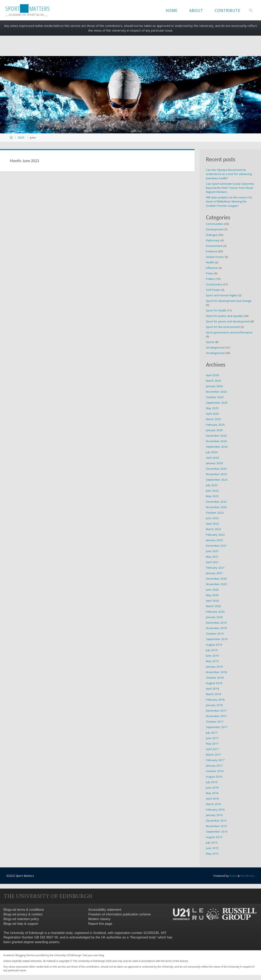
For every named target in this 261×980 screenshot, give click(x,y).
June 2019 (212, 656)
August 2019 (214, 645)
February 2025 (215, 425)
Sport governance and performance (229, 332)
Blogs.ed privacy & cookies (23, 914)
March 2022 (213, 529)
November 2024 (216, 441)
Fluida (232, 876)
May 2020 (212, 595)
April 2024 (212, 458)
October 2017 (215, 722)
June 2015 (212, 848)
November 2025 (216, 392)
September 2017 (217, 727)
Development (215, 229)
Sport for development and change (229, 301)
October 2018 (215, 678)
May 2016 (212, 793)
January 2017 (214, 766)
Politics (210, 279)
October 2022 (215, 513)
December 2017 (216, 711)
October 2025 (215, 397)
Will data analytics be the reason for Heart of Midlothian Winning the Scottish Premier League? (229, 202)
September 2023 (217, 480)
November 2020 (216, 584)
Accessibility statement (105, 910)
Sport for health (216, 310)
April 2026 (212, 375)
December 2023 (216, 469)
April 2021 (212, 562)
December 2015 (216, 821)
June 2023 (212, 491)
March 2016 (213, 804)
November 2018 (216, 672)
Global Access (215, 257)
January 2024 (214, 463)
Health (210, 262)
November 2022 (216, 507)
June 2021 (212, 551)
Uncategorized (215, 353)
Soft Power (213, 290)
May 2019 (212, 661)
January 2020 (214, 617)
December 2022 (216, 502)
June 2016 (212, 788)
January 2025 (214, 430)
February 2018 (215, 700)
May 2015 (212, 854)
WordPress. (248, 876)
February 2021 (215, 568)
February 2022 (215, 535)
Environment (214, 246)
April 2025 (212, 414)
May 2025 (212, 408)
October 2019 (215, 634)
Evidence (212, 251)
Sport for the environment (223, 327)
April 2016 (212, 799)
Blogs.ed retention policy (21, 919)
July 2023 (212, 485)
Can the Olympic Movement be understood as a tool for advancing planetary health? (229, 174)
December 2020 (216, 579)
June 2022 (212, 518)
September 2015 (217, 832)
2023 (21, 137)
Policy (210, 273)
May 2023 (212, 496)
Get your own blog (93, 955)
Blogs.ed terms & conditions (24, 910)
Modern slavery (99, 919)
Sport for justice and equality (224, 316)
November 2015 (216, 826)
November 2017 (216, 716)
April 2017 (212, 749)
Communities (215, 224)
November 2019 (216, 628)
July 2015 (212, 843)
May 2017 (212, 744)
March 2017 (213, 755)
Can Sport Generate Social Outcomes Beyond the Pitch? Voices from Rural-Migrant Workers (230, 188)
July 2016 (212, 782)
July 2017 (212, 733)
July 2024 (212, 452)
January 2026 (214, 386)
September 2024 (217, 447)
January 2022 (214, 540)
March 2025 (213, 419)
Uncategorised (215, 347)
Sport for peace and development (228, 321)
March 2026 (213, 381)
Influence (212, 268)
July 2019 (212, 650)
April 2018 (212, 689)
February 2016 (215, 810)
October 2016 (215, 771)
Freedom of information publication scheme (120, 914)
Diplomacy (213, 240)
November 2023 (216, 474)
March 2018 (213, 694)
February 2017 (215, 760)
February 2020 (215, 612)
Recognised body (143, 937)
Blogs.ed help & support (21, 923)
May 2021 (212, 557)
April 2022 (212, 524)
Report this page (100, 923)
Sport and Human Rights (222, 295)
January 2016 (214, 815)
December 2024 (216, 436)
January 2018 (214, 705)
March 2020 (213, 606)
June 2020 (212, 590)
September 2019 (217, 639)
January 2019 (214, 667)
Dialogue (212, 235)
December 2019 (216, 623)
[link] (251, 10)
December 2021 (216, 546)
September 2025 (217, 403)
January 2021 (214, 573)
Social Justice (214, 284)
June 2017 (212, 738)
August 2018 (214, 683)
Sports (210, 342)
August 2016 (214, 777)
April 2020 (212, 601)
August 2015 (214, 837)
